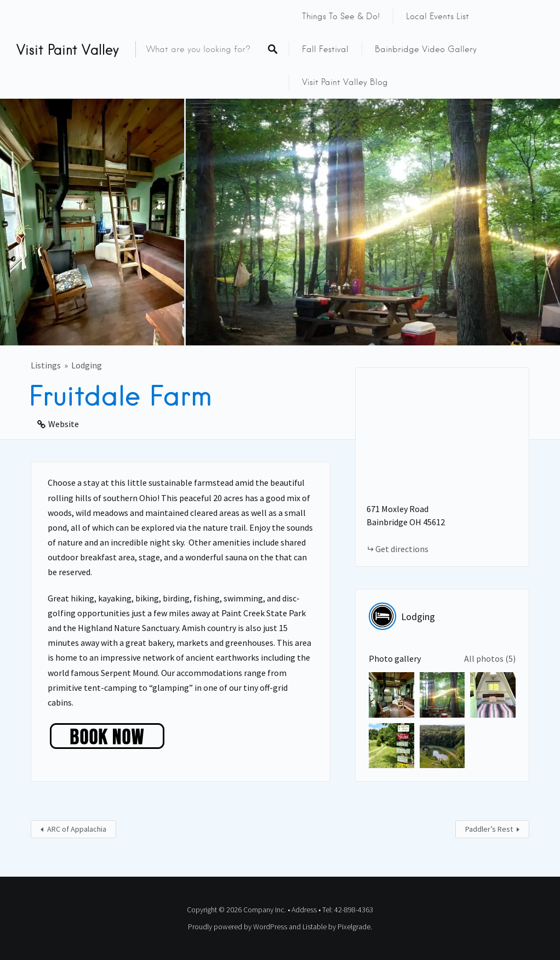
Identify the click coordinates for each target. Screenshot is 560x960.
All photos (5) (490, 658)
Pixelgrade (354, 927)
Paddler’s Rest (489, 829)
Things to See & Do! (341, 16)
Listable (315, 927)
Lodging (87, 365)
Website (64, 424)
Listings (46, 365)
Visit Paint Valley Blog (345, 82)
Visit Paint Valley (68, 49)
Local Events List (438, 16)
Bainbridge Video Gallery (426, 49)
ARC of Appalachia (77, 829)
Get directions (402, 549)
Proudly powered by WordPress (238, 927)
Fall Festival (325, 49)
